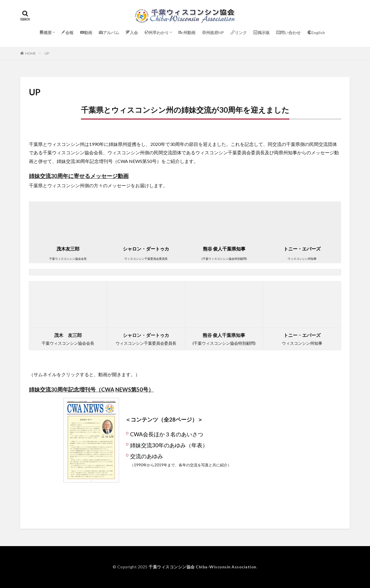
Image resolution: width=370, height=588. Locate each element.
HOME (30, 53)
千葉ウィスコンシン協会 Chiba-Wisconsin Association (202, 567)
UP (47, 53)
